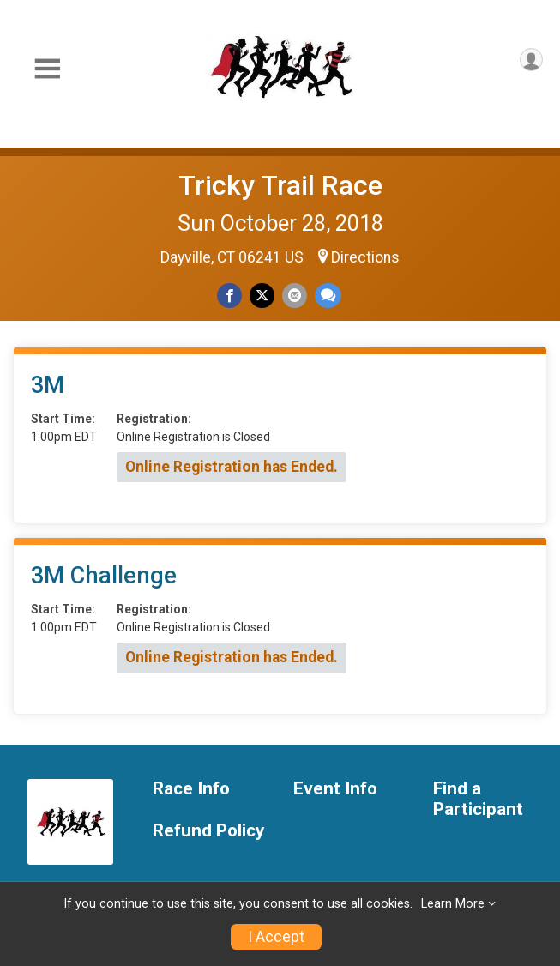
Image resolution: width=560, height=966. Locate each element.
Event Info (335, 789)
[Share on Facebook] (229, 296)
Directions (365, 257)
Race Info (191, 789)
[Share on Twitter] (262, 296)
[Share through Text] (328, 296)
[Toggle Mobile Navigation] (47, 69)
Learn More (453, 904)
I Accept (276, 937)
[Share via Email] (295, 296)
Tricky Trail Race (280, 185)
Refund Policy (208, 831)
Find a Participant (478, 799)
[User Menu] (531, 60)
